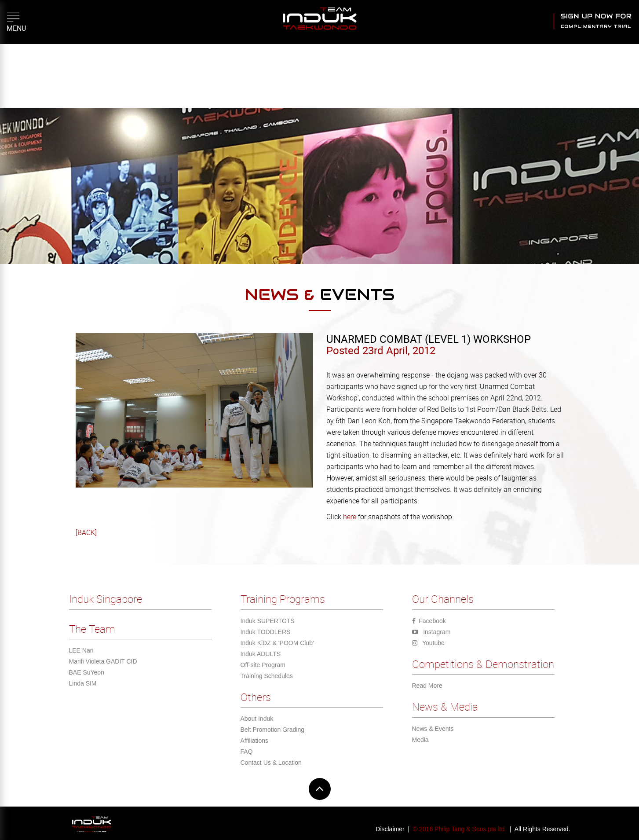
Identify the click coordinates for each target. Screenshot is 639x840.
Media (420, 740)
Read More (427, 686)
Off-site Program (263, 665)
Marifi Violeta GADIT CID (103, 661)
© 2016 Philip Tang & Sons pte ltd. (460, 829)
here (349, 517)
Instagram (431, 632)
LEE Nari (81, 650)
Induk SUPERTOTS (268, 621)
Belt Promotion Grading (273, 730)
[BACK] (86, 532)
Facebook (429, 621)
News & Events (433, 729)
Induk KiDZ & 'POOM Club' (277, 643)
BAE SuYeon (87, 672)
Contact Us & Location (271, 763)
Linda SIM (83, 683)
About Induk (257, 719)
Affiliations (255, 741)
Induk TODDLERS (266, 632)
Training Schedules (267, 676)
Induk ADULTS (261, 654)
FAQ (247, 752)
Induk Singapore (106, 599)
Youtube (428, 643)
